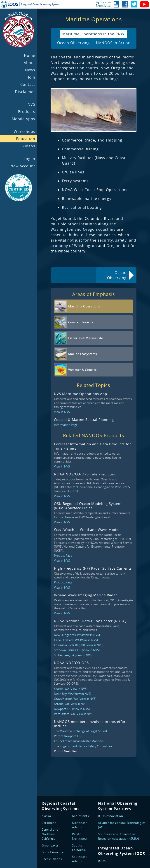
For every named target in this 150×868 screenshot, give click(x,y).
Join (32, 77)
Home (30, 55)
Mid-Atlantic (81, 816)
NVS (31, 104)
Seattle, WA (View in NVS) (71, 689)
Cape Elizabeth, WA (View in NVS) (76, 640)
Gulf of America (53, 852)
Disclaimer (25, 92)
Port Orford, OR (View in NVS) (74, 714)
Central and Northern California (50, 834)
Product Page (63, 556)
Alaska (46, 816)
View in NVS (62, 412)
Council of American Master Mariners (79, 741)
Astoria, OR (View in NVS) (71, 704)
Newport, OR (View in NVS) (72, 709)
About (29, 63)
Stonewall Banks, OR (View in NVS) (77, 650)
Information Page (66, 425)
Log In (29, 159)
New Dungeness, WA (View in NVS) (77, 635)
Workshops (25, 132)
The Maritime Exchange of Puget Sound (80, 731)
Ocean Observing (73, 43)
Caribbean (49, 823)
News (30, 70)
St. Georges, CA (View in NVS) (73, 655)
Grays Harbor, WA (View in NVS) (75, 699)
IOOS (102, 861)
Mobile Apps (23, 119)
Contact (28, 84)
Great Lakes (50, 845)
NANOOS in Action (113, 43)
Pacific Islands (52, 859)
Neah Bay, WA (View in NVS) (73, 694)
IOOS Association (110, 816)
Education (26, 139)
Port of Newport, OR (68, 736)
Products (27, 112)
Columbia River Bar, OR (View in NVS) (79, 645)
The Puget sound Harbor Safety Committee (83, 746)
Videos (29, 146)
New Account (23, 166)
